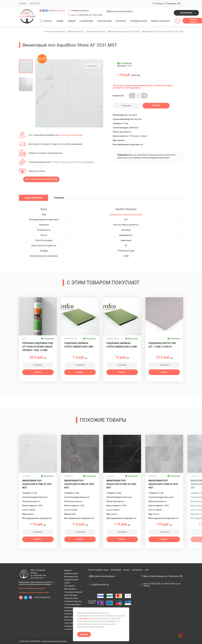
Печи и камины (70, 623)
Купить (156, 106)
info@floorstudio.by (80, 11)
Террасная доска (71, 598)
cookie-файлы (84, 619)
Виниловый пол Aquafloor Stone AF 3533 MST (121, 484)
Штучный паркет (71, 595)
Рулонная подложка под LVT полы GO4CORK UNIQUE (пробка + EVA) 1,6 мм (38, 347)
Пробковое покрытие (73, 601)
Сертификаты (137, 570)
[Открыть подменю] (41, 21)
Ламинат (68, 570)
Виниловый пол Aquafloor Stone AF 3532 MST (79, 484)
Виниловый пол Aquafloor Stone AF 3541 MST (163, 484)
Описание (59, 198)
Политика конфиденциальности (32, 588)
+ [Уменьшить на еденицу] (145, 96)
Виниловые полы (71, 577)
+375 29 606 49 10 (42, 597)
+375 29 (56, 11)
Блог (147, 570)
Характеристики (34, 198)
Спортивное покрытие (73, 592)
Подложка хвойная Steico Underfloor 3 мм (79, 345)
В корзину (126, 106)
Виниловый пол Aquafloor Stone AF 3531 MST (37, 484)
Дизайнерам (186, 13)
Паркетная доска (71, 574)
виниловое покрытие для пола (126, 214)
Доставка (35, 4)
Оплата (23, 4)
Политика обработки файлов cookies (34, 593)
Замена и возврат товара (98, 570)
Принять (84, 634)
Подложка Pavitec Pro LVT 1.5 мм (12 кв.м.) (162, 345)
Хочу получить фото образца (41, 179)
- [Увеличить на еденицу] (132, 96)
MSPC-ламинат (70, 589)
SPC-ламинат (70, 586)
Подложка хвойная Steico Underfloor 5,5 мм (122, 345)
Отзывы (126, 570)
